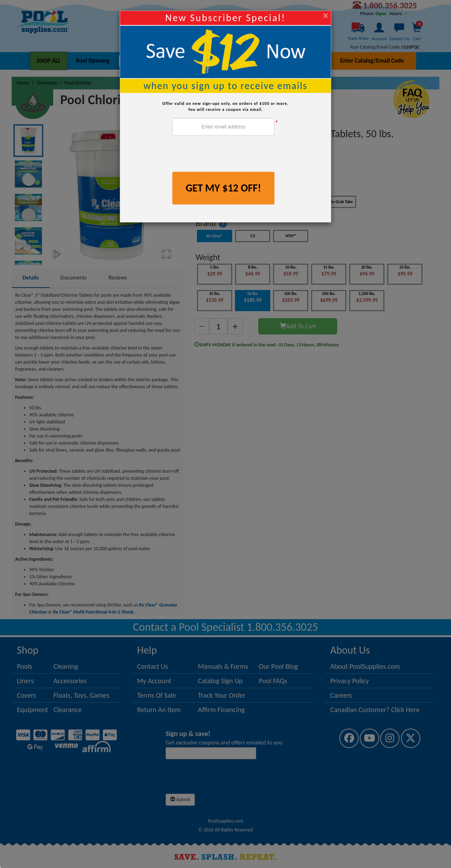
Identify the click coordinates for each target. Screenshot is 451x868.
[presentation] (226, 155)
